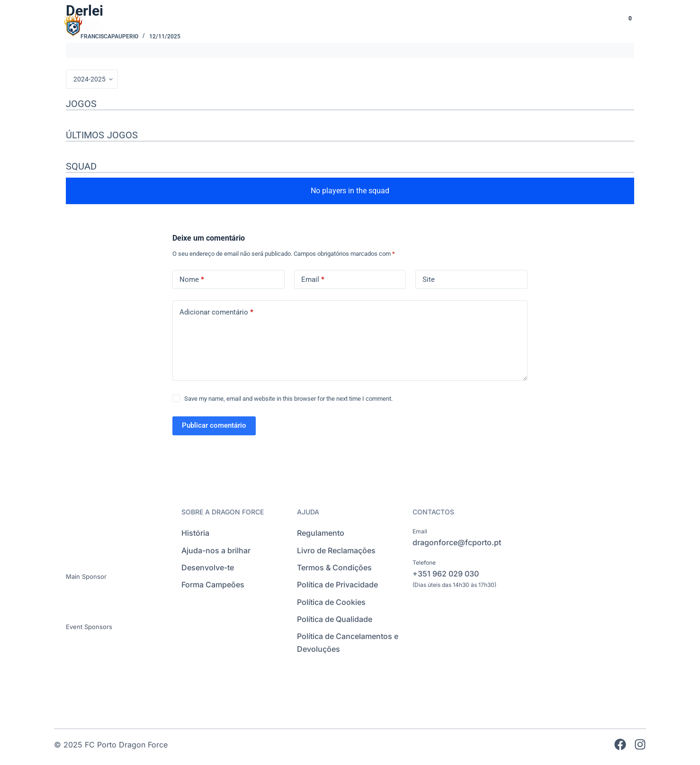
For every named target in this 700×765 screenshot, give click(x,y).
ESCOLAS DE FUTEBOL (404, 23)
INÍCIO (334, 23)
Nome (192, 280)
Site (429, 279)
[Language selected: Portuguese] (594, 24)
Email (313, 280)
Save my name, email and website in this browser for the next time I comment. (288, 399)
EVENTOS (556, 23)
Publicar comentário (214, 425)
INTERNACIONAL (490, 23)
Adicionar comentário (216, 312)
